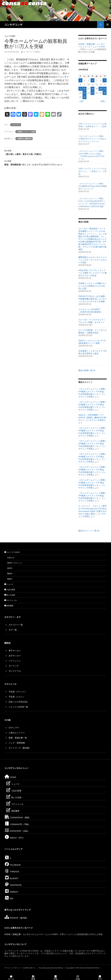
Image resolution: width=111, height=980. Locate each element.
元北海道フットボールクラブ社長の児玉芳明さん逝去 (92, 352)
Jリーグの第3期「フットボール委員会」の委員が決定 (92, 331)
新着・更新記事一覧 (18, 738)
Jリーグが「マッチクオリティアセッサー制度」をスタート (92, 321)
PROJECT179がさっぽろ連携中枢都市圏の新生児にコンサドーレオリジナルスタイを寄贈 (92, 299)
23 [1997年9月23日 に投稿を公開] (84, 93)
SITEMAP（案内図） (16, 918)
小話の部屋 (10, 590)
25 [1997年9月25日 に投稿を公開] (92, 93)
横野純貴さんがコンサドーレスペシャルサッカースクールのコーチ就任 (92, 260)
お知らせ (11, 557)
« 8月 (81, 101)
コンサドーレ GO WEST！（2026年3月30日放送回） (90, 311)
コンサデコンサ (13, 25)
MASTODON (13, 885)
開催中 (10, 574)
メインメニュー (108, 25)
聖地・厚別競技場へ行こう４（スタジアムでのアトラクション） (37, 163)
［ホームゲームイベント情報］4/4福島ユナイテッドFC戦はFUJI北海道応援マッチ (92, 391)
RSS (9, 898)
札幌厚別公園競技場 (24, 139)
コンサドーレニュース (33, 934)
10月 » (103, 101)
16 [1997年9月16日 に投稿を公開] (84, 89)
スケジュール (11, 600)
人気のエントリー (17, 733)
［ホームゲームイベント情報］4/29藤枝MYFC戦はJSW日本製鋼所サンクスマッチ (92, 186)
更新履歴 (9, 606)
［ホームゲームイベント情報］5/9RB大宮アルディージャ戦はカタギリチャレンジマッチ (92, 139)
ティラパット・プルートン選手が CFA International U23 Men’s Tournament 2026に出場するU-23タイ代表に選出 (92, 510)
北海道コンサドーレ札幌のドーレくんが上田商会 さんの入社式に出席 (92, 286)
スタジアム (16, 125)
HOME (81, 44)
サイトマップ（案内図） (20, 748)
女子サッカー (15, 656)
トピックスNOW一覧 (18, 707)
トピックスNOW (12, 552)
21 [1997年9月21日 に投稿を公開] (105, 89)
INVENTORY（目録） (17, 831)
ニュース (9, 584)
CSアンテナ (14, 728)
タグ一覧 (13, 630)
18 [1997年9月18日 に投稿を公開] (92, 89)
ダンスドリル (15, 671)
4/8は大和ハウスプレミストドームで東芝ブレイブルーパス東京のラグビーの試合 (92, 273)
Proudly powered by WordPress (51, 968)
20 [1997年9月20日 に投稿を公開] (101, 89)
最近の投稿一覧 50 (87, 370)
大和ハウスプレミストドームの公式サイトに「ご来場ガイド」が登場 (92, 171)
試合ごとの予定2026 (18, 702)
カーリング (14, 666)
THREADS (12, 872)
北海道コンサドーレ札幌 (26, 132)
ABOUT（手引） (15, 838)
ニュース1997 (10, 36)
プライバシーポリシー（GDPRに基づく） (21, 968)
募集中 (10, 579)
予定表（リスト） (17, 697)
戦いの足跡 (10, 595)
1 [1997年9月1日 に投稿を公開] (80, 80)
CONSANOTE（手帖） (17, 824)
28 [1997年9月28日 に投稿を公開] (105, 93)
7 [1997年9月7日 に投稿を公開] (105, 80)
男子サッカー (15, 651)
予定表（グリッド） (18, 692)
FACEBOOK (13, 865)
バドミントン (15, 661)
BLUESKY (11, 878)
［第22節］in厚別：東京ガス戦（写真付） (37, 152)
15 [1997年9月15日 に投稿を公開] (80, 89)
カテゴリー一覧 (16, 625)
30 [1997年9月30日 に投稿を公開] (84, 97)
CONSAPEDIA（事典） (18, 817)
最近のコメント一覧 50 (89, 531)
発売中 (10, 568)
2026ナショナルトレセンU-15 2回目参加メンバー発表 (92, 342)
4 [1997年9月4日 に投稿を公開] (92, 80)
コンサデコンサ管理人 (32, 52)
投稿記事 (91, 44)
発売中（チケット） (15, 563)
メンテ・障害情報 (17, 743)
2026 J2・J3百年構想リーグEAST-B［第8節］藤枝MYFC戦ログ (92, 417)
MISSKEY (11, 892)
